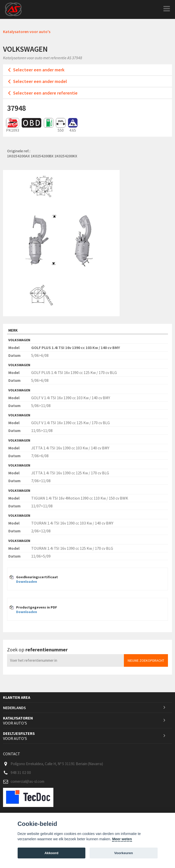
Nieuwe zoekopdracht (146, 660)
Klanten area (17, 697)
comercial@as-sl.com (27, 781)
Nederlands (14, 708)
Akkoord (51, 853)
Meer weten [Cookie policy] (122, 839)
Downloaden (27, 582)
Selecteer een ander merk (39, 70)
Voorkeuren (124, 853)
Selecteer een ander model (40, 81)
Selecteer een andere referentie (45, 93)
